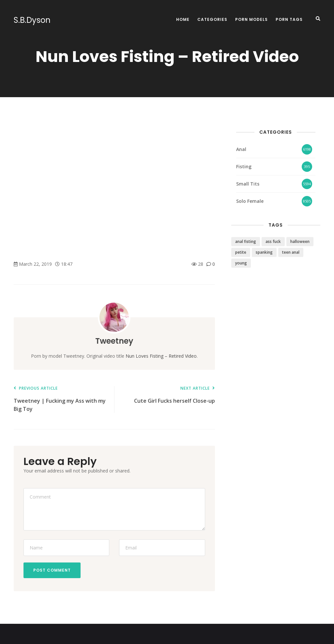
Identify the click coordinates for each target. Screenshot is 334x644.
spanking (264, 252)
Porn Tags (289, 19)
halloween (300, 241)
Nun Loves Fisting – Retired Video (161, 356)
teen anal (291, 252)
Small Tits (248, 184)
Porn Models (251, 19)
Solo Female (250, 201)
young (241, 263)
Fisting (244, 166)
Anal (241, 149)
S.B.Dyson (32, 20)
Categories (212, 19)
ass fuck (273, 241)
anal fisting (246, 241)
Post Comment (52, 570)
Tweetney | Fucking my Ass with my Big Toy (61, 399)
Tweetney (114, 341)
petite (241, 252)
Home (183, 19)
